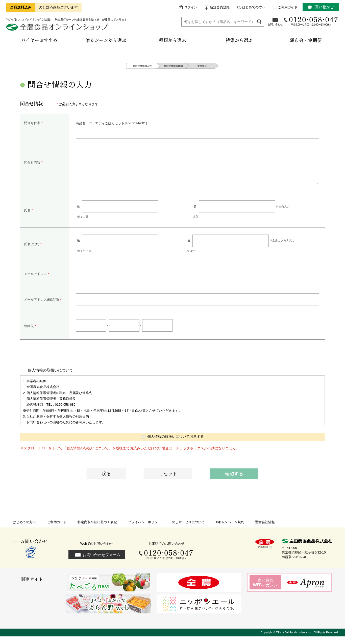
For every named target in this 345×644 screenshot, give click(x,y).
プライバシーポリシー (144, 530)
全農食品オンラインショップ (58, 29)
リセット (168, 481)
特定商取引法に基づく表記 (97, 530)
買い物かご (324, 7)
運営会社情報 (265, 530)
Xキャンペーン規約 (230, 530)
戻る (106, 481)
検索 (259, 22)
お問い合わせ (275, 24)
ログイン (191, 7)
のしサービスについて (188, 530)
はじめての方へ (254, 7)
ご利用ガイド (288, 7)
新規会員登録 (220, 7)
